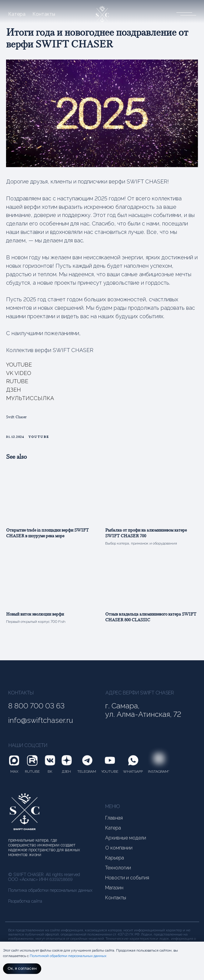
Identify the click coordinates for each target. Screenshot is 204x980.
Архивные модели (126, 842)
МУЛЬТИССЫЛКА (30, 400)
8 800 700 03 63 (36, 710)
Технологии (118, 872)
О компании (119, 852)
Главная (114, 822)
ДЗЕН (13, 392)
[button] (184, 13)
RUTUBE (17, 383)
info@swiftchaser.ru (41, 725)
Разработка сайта (25, 905)
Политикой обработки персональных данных (68, 956)
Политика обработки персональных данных (50, 894)
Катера (17, 14)
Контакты (44, 14)
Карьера (115, 862)
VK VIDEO (19, 375)
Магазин (114, 892)
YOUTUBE (19, 366)
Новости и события (127, 882)
